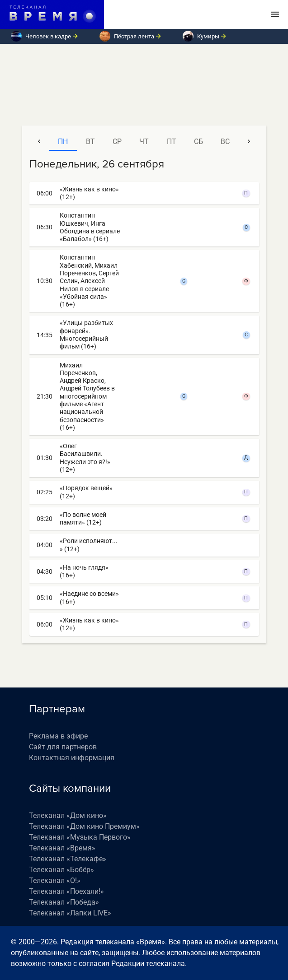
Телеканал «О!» (55, 880)
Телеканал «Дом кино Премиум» (84, 826)
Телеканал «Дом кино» (68, 815)
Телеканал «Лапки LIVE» (70, 913)
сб (198, 142)
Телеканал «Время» (62, 848)
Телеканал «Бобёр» (61, 870)
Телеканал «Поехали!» (66, 891)
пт (172, 142)
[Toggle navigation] (275, 14)
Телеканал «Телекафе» (68, 859)
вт (90, 142)
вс (225, 142)
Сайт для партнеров (63, 747)
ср (117, 142)
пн (63, 142)
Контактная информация (72, 758)
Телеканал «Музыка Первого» (80, 837)
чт (144, 142)
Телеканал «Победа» (64, 902)
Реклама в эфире (58, 736)
